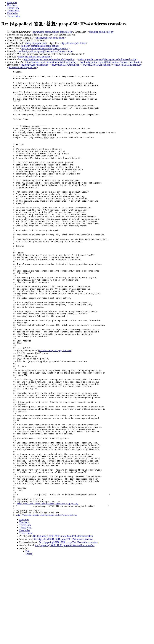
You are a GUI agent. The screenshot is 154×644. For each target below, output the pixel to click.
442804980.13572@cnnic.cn (66, 65)
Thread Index (14, 16)
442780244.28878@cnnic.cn (34, 65)
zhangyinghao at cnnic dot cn (50, 38)
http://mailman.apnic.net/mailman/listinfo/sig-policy (49, 59)
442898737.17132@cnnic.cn (127, 65)
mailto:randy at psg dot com (55, 406)
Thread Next (13, 11)
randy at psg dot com (36, 43)
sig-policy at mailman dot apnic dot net (40, 46)
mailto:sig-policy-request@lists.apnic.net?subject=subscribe (107, 59)
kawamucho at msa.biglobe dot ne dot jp (52, 32)
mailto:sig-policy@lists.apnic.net (34, 57)
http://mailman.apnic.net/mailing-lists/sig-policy (45, 49)
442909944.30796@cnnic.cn (22, 67)
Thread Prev (13, 8)
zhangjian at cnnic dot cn (101, 32)
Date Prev (12, 2)
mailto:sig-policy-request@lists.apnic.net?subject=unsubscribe (111, 62)
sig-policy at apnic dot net (74, 43)
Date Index (13, 13)
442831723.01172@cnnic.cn (97, 65)
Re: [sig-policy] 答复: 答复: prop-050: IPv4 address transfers (63, 622)
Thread (29, 640)
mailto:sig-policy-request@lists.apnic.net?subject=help (45, 51)
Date (28, 637)
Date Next (12, 5)
